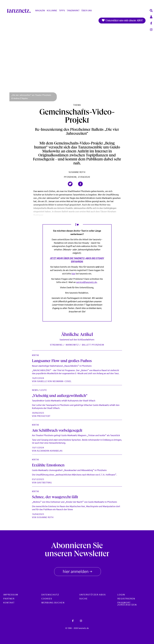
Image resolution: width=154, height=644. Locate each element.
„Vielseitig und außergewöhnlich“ (60, 396)
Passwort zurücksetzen (127, 604)
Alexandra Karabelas (50, 451)
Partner (9, 599)
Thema (77, 105)
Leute (44, 390)
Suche (83, 599)
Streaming (56, 345)
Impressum (11, 595)
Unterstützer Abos (93, 595)
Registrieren (126, 599)
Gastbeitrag (44, 483)
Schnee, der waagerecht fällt (55, 497)
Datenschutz (50, 595)
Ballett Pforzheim (93, 345)
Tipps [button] (62, 11)
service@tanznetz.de (87, 282)
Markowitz (72, 345)
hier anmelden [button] (78, 571)
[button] (70, 184)
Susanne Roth (77, 172)
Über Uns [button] (87, 11)
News (35, 390)
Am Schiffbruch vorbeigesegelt (57, 431)
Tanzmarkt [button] (73, 11)
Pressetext (44, 416)
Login (121, 595)
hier (73, 274)
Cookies (47, 599)
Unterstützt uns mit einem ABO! (122, 21)
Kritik (36, 355)
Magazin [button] (40, 11)
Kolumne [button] (52, 11)
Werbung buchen (53, 603)
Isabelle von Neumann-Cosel (54, 381)
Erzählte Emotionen (48, 466)
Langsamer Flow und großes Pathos (62, 361)
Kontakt (9, 603)
